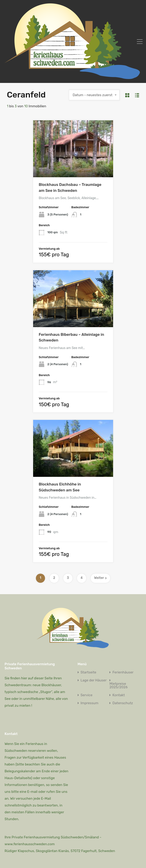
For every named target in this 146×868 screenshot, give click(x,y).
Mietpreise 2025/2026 (118, 686)
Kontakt (119, 695)
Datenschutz (123, 703)
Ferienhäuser (123, 672)
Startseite (89, 672)
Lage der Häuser (94, 680)
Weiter (100, 578)
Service (87, 695)
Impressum (90, 703)
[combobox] (94, 95)
